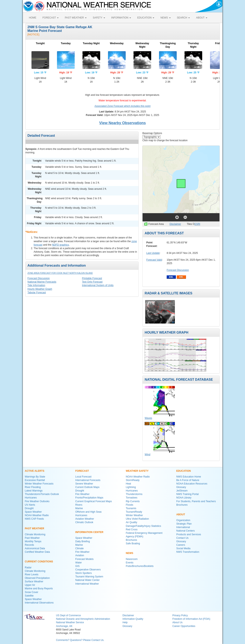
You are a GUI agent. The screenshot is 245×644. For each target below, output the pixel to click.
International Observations (39, 603)
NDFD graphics (60, 245)
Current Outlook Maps (87, 487)
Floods (130, 505)
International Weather (87, 584)
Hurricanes (31, 498)
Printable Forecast (92, 278)
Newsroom (132, 559)
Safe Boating (133, 543)
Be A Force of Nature (188, 480)
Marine (79, 508)
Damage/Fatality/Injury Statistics (143, 526)
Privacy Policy (180, 615)
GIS (77, 566)
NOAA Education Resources (192, 484)
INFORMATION (121, 18)
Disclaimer (175, 224)
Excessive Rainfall (35, 480)
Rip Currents (133, 501)
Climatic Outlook (84, 522)
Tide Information (36, 285)
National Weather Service (70, 622)
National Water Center (87, 580)
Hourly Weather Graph (40, 289)
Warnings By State (35, 477)
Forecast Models (84, 559)
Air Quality (132, 522)
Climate (80, 548)
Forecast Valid (154, 260)
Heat (128, 484)
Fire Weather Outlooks (37, 501)
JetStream (182, 491)
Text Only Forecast (92, 282)
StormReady (133, 480)
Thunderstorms (134, 494)
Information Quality (133, 619)
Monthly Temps (33, 541)
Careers (181, 545)
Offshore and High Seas (88, 512)
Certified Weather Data (37, 552)
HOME (33, 18)
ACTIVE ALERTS (35, 471)
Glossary (181, 487)
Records (30, 545)
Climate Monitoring (35, 534)
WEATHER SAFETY (137, 471)
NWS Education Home (189, 477)
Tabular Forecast (37, 293)
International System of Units (98, 285)
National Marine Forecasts (42, 282)
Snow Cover (32, 592)
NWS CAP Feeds (34, 519)
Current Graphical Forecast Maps (93, 501)
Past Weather (32, 538)
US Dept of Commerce (68, 615)
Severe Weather (84, 484)
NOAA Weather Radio (37, 515)
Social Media (183, 548)
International (183, 527)
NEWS (165, 18)
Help (125, 622)
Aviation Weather (85, 519)
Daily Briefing (83, 541)
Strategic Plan (184, 524)
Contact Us (182, 538)
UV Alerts (30, 505)
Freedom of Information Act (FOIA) (191, 619)
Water (79, 563)
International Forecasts (88, 480)
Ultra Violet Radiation (138, 519)
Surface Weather (34, 582)
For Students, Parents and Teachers (196, 501)
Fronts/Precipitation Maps (89, 498)
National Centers (185, 531)
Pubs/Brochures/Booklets (140, 566)
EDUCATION (146, 18)
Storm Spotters (84, 573)
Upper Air (30, 585)
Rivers (79, 505)
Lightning (131, 487)
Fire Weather (82, 494)
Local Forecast (83, 477)
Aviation (80, 555)
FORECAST (51, 18)
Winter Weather (134, 515)
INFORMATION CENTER (89, 532)
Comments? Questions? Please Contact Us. (80, 640)
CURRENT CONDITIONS (39, 562)
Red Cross (132, 530)
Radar (28, 568)
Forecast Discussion (39, 278)
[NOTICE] (34, 34)
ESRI (197, 224)
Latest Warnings (34, 491)
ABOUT (202, 18)
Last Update (153, 253)
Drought (29, 508)
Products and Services (189, 534)
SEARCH (183, 18)
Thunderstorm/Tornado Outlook (42, 494)
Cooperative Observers (88, 570)
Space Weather (33, 512)
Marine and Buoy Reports (39, 589)
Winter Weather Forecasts (39, 484)
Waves (148, 418)
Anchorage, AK (64, 626)
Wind (147, 454)
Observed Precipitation (37, 578)
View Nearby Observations (122, 123)
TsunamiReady (134, 512)
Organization (183, 520)
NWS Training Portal (188, 494)
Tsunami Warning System (89, 577)
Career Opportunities (184, 626)
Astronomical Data (35, 548)
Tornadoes (132, 498)
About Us (177, 622)
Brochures (132, 540)
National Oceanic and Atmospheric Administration (83, 619)
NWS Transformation (188, 552)
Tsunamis (131, 508)
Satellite (29, 596)
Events (130, 563)
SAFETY (99, 18)
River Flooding (33, 487)
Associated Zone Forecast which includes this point (122, 106)
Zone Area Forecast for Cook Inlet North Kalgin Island (60, 273)
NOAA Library (184, 498)
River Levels (32, 575)
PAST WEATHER (76, 18)
